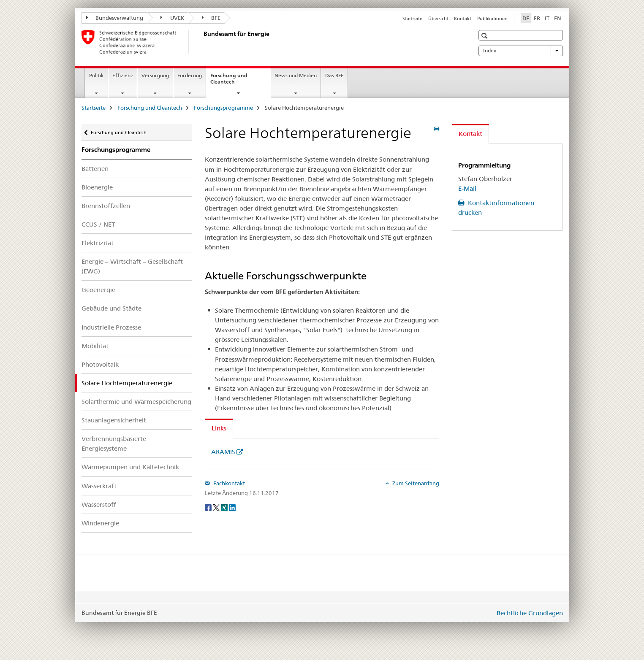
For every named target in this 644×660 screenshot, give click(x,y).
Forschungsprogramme (223, 108)
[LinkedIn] (232, 507)
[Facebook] (209, 507)
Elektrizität (98, 243)
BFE (211, 18)
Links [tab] (219, 428)
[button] (485, 36)
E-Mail (467, 188)
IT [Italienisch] (547, 18)
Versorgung (155, 75)
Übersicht (438, 19)
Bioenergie (97, 187)
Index (521, 51)
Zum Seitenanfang (415, 483)
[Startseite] (202, 42)
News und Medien (296, 75)
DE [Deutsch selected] (526, 18)
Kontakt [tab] (470, 134)
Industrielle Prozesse (111, 327)
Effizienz (123, 75)
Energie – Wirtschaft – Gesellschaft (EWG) (132, 266)
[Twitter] (217, 507)
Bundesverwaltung (115, 18)
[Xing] (225, 507)
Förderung (190, 75)
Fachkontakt (228, 483)
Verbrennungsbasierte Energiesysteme (114, 444)
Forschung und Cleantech (232, 81)
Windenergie (100, 523)
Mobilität (95, 346)
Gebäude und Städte (111, 308)
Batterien (95, 169)
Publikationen (492, 19)
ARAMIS (223, 452)
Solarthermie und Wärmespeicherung (136, 402)
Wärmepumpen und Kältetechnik (130, 467)
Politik (96, 75)
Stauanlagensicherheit (114, 420)
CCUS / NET (98, 224)
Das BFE (334, 75)
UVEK (173, 18)
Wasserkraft (99, 486)
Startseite (412, 19)
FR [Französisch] (537, 18)
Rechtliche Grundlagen (530, 613)
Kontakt (463, 19)
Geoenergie (98, 290)
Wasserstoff (99, 504)
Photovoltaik (100, 364)
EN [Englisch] (558, 18)
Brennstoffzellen (106, 206)
